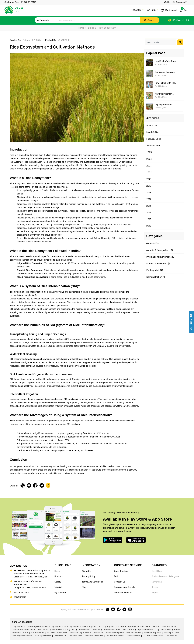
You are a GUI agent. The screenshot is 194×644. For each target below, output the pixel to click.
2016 (149, 206)
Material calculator (123, 593)
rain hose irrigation (115, 633)
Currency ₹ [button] (182, 2)
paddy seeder (75, 636)
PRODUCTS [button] (136, 10)
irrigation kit (94, 626)
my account (60, 593)
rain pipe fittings (43, 636)
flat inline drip (37, 633)
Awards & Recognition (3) (160, 250)
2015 (149, 213)
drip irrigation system (38, 626)
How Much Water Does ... (166, 61)
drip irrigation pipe (77, 626)
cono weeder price (112, 629)
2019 (149, 186)
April (152, 126)
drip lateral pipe (163, 629)
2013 (149, 219)
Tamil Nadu (157, 571)
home (57, 571)
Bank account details (124, 587)
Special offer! (179, 20)
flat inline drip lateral (57, 633)
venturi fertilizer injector (24, 629)
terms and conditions (92, 582)
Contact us (120, 582)
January (153, 146)
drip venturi (44, 629)
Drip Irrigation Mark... (164, 105)
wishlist (58, 587)
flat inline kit (171, 636)
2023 (149, 166)
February (154, 139)
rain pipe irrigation (153, 633)
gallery (58, 582)
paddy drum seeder (115, 636)
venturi (156, 626)
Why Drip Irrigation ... (164, 94)
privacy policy (89, 576)
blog (84, 587)
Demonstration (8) (156, 277)
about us (86, 571)
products (59, 576)
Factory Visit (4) (155, 270)
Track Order (191, 322)
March (152, 132)
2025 (149, 152)
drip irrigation (19, 626)
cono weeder (84, 629)
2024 (149, 159)
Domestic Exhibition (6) (158, 264)
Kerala (155, 587)
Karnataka (157, 582)
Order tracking (121, 571)
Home (81, 28)
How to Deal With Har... (165, 83)
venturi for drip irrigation (64, 629)
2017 (149, 199)
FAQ (116, 576)
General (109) (153, 243)
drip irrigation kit (58, 626)
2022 (149, 172)
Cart (184, 10)
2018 (149, 193)
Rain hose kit (60, 636)
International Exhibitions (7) (161, 257)
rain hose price (134, 633)
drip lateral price (145, 629)
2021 (149, 179)
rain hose (98, 633)
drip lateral (129, 629)
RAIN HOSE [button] (151, 10)
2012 (149, 226)
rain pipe (168, 633)
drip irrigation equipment (138, 626)
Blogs (89, 28)
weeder (97, 629)
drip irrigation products (113, 626)
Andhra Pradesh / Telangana (165, 576)
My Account (169, 10)
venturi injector (169, 626)
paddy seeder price (94, 636)
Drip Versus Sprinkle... (165, 72)
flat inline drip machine (80, 633)
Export (155, 593)
